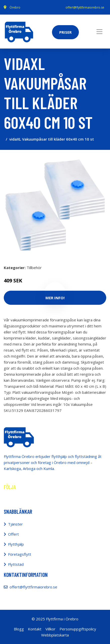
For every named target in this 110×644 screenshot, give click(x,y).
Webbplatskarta (55, 635)
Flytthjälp (16, 544)
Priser (65, 32)
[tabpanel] (55, 205)
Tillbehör (34, 268)
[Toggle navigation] (99, 32)
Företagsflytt (20, 554)
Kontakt (35, 629)
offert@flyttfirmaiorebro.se (85, 7)
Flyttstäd (16, 564)
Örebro (15, 7)
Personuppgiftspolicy (78, 629)
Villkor (50, 629)
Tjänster (15, 524)
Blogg (19, 629)
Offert (13, 534)
